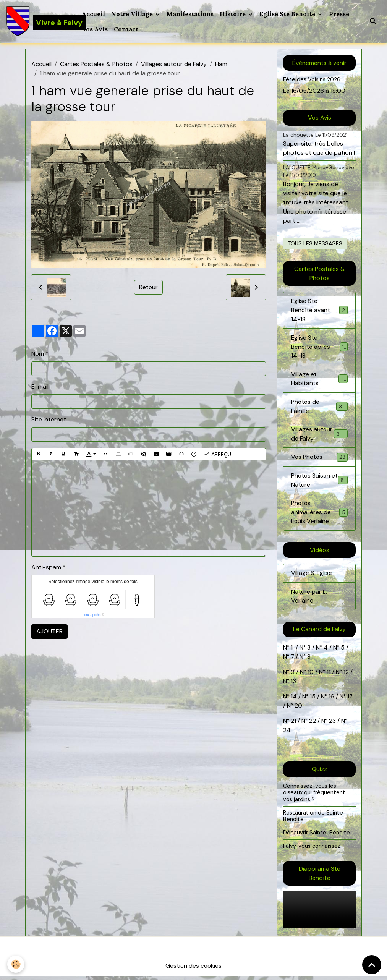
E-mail (40, 386)
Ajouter (49, 631)
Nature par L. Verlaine (309, 599)
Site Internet (49, 419)
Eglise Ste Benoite (288, 14)
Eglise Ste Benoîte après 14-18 (319, 347)
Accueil (94, 14)
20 (298, 709)
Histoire (234, 14)
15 (313, 699)
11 (328, 675)
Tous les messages (315, 243)
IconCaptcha (91, 615)
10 (310, 675)
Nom (38, 354)
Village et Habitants (319, 380)
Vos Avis (95, 29)
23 (332, 724)
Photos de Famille (319, 407)
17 (350, 699)
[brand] (40, 21)
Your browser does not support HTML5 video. (319, 913)
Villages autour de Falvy (174, 64)
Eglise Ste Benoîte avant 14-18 (319, 310)
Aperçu (217, 454)
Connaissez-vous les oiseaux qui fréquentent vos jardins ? (314, 796)
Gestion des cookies (194, 969)
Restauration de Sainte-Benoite (315, 819)
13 (293, 684)
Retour (149, 287)
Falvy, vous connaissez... (314, 849)
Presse (339, 14)
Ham (221, 64)
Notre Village (133, 14)
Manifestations (190, 14)
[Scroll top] (372, 965)
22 (312, 724)
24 (287, 733)
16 (331, 699)
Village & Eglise (312, 576)
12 (347, 675)
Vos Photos (319, 459)
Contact (126, 29)
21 (294, 724)
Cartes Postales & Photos (96, 64)
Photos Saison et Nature (319, 482)
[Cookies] (16, 964)
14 (294, 699)
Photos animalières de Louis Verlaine (320, 514)
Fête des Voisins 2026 (312, 79)
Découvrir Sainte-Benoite (317, 836)
